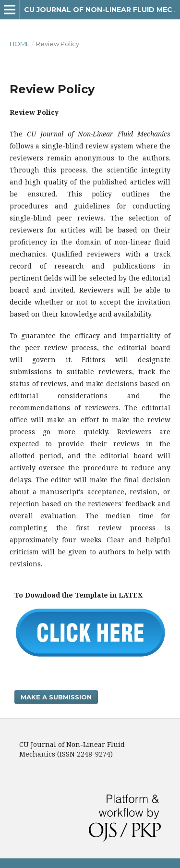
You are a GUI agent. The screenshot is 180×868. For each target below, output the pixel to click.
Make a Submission (56, 697)
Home (20, 44)
